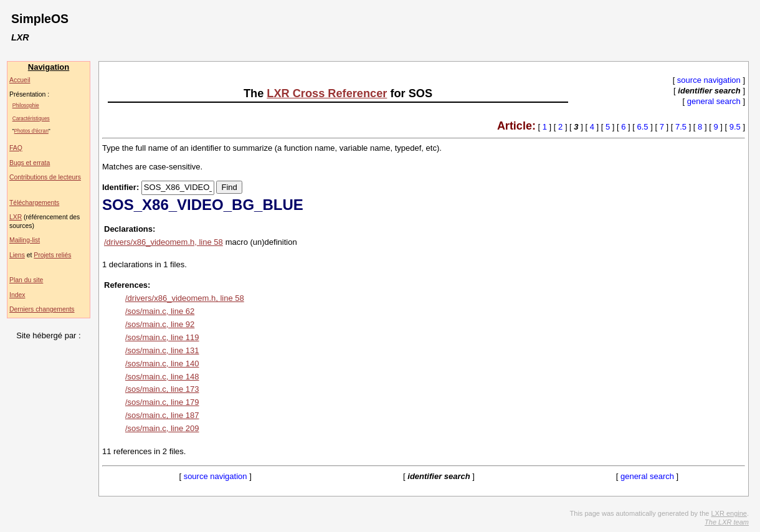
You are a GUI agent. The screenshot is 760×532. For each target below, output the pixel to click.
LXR (16, 217)
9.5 (735, 127)
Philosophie (26, 105)
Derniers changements (42, 309)
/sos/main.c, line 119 (162, 337)
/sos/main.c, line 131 (162, 350)
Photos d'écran (31, 131)
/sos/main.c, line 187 (162, 415)
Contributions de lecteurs (45, 177)
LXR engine (729, 513)
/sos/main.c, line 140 (162, 363)
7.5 (681, 127)
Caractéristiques (31, 118)
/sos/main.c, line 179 (162, 402)
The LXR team (727, 522)
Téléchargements (34, 203)
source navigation (709, 80)
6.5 (643, 127)
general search (714, 101)
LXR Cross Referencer (327, 93)
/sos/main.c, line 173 (162, 389)
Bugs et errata (30, 163)
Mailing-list (25, 240)
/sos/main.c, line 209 (162, 428)
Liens (17, 255)
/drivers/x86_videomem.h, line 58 (164, 242)
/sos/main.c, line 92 (160, 324)
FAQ (16, 148)
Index (17, 295)
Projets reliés (52, 255)
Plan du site (26, 280)
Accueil (20, 80)
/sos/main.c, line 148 (162, 377)
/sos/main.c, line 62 (160, 311)
